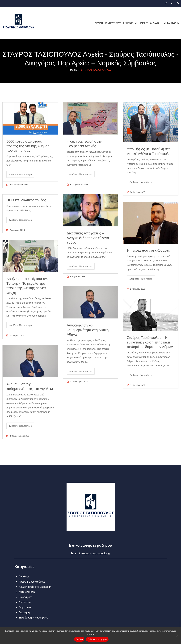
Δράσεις (155, 23)
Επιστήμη (24, 612)
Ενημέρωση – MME (134, 23)
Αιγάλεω (24, 577)
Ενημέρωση (25, 607)
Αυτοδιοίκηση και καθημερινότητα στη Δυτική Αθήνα (88, 330)
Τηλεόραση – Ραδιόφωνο (33, 618)
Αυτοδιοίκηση (27, 592)
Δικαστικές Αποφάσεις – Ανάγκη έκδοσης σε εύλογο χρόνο (88, 238)
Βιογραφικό (112, 23)
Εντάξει (79, 639)
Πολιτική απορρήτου (97, 639)
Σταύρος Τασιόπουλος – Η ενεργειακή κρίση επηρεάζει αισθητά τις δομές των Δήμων (150, 342)
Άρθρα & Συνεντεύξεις (32, 582)
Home (74, 70)
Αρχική (99, 23)
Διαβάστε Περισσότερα (20, 174)
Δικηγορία (25, 602)
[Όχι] (177, 636)
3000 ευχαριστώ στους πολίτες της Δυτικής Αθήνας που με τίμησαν (28, 146)
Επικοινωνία (171, 23)
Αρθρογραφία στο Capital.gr (35, 587)
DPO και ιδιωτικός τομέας (26, 200)
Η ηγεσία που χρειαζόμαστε (148, 250)
